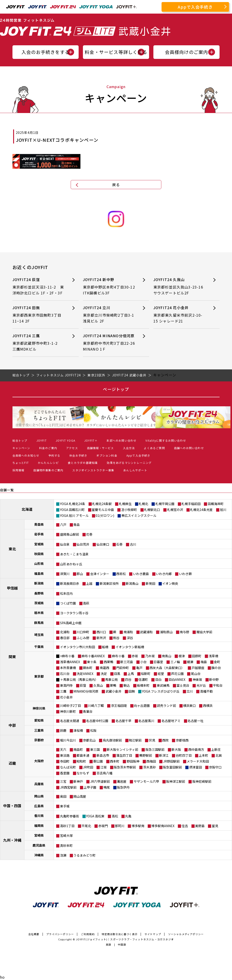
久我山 (98, 685)
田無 (132, 691)
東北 (12, 549)
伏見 (152, 740)
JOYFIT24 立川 (109, 314)
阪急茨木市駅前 (125, 767)
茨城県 (39, 603)
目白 (158, 679)
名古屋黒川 (146, 721)
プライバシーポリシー (60, 934)
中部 (12, 725)
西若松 (121, 574)
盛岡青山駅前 (70, 534)
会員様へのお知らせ (26, 455)
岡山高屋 (80, 796)
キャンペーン (21, 448)
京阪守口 (215, 767)
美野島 (200, 826)
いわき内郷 (164, 574)
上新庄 (216, 749)
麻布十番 (118, 656)
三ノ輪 (175, 662)
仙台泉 (65, 544)
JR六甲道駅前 (100, 781)
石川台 (65, 674)
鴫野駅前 (146, 755)
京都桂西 (182, 740)
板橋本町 (143, 685)
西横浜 (208, 706)
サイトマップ (153, 934)
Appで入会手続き (195, 7)
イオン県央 (170, 583)
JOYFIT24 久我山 (180, 286)
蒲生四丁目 (124, 755)
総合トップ (20, 440)
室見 (215, 826)
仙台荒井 (83, 544)
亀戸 (139, 668)
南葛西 (104, 668)
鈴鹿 (63, 730)
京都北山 (89, 740)
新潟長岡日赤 (70, 583)
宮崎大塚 (66, 836)
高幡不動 (206, 691)
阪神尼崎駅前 (202, 781)
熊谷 (116, 638)
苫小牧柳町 (129, 510)
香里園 (65, 773)
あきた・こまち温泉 (74, 554)
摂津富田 (196, 767)
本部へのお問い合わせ (121, 440)
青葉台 (88, 711)
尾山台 (196, 674)
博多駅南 (138, 826)
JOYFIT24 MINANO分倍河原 (111, 343)
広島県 (39, 806)
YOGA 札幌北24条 (73, 504)
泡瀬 (63, 855)
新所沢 (101, 638)
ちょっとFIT (21, 463)
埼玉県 (39, 635)
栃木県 (39, 613)
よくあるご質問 (154, 448)
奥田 (63, 796)
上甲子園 (90, 787)
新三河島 (127, 662)
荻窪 (83, 685)
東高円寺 (66, 685)
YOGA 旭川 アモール (74, 515)
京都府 (39, 740)
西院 (165, 740)
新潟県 (39, 583)
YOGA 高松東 (95, 816)
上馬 (131, 674)
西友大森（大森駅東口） (167, 668)
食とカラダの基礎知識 (83, 463)
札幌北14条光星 (201, 510)
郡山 (80, 574)
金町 (217, 662)
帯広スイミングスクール (139, 515)
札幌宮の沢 (175, 510)
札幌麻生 (125, 504)
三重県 (39, 730)
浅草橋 (213, 656)
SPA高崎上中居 (71, 623)
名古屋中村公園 (97, 721)
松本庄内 (66, 593)
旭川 (223, 510)
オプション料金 (107, 455)
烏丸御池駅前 (112, 740)
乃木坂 (150, 656)
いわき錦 (185, 574)
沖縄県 (39, 855)
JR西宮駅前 (68, 787)
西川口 (101, 632)
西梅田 (151, 761)
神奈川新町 (68, 711)
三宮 (63, 781)
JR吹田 (88, 767)
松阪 (93, 730)
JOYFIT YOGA (65, 440)
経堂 (161, 674)
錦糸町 (88, 668)
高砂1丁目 (67, 826)
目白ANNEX (177, 679)
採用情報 (18, 470)
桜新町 (146, 674)
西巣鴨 (109, 662)
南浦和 (128, 632)
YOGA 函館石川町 (72, 510)
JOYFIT (42, 440)
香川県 (39, 816)
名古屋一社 (196, 721)
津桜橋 (78, 730)
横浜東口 (189, 706)
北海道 (27, 509)
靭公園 (98, 761)
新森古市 (103, 755)
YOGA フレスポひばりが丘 (161, 691)
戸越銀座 (198, 668)
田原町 (197, 656)
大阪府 (39, 761)
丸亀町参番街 (70, 816)
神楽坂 (197, 679)
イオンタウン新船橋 (130, 647)
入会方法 (129, 448)
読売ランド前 (167, 706)
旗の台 (216, 668)
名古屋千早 (123, 721)
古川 (133, 544)
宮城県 (39, 544)
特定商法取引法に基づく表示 (120, 934)
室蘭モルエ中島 (103, 510)
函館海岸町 (216, 504)
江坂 (104, 767)
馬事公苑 (111, 679)
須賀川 (65, 574)
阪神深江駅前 (176, 781)
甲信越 (12, 588)
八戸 (63, 525)
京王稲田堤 (119, 706)
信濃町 (143, 679)
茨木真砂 (150, 767)
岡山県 (39, 796)
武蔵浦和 (146, 632)
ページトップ (116, 389)
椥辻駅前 (135, 740)
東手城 (65, 806)
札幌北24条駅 (102, 504)
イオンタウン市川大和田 (77, 647)
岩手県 (39, 534)
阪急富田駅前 (172, 767)
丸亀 (128, 816)
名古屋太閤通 (70, 721)
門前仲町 (123, 668)
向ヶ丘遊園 (142, 706)
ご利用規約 (88, 934)
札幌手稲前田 (191, 504)
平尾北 (86, 826)
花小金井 (66, 697)
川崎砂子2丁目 (70, 706)
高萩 (86, 603)
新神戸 (78, 781)
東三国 (95, 749)
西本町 (115, 761)
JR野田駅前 (171, 761)
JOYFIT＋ (91, 440)
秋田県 (39, 554)
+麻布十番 (67, 656)
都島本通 (83, 755)
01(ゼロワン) (105, 515)
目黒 (117, 674)
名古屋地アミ (171, 721)
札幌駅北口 (152, 510)
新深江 (164, 755)
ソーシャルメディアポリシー (186, 934)
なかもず (83, 773)
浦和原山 (166, 632)
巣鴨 (113, 685)
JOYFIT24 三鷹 (39, 343)
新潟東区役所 (109, 583)
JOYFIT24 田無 (39, 314)
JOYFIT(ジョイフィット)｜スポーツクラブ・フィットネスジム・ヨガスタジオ (125, 939)
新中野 (214, 679)
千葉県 (39, 647)
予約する (54, 455)
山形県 (39, 563)
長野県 (39, 593)
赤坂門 (103, 826)
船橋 (105, 647)
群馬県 (39, 623)
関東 (12, 657)
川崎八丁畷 (96, 706)
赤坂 (135, 656)
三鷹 (63, 691)
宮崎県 (39, 835)
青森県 (39, 524)
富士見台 (183, 685)
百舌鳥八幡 (104, 773)
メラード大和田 (198, 761)
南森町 (78, 749)
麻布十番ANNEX (93, 656)
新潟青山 (132, 583)
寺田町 (65, 761)
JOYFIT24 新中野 (109, 286)
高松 (115, 816)
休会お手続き (78, 455)
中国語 (122, 944)
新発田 (150, 583)
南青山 (167, 656)
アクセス (72, 448)
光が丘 (201, 685)
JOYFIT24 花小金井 (180, 314)
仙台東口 (103, 544)
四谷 (128, 679)
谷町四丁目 (184, 755)
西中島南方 (196, 749)
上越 (89, 583)
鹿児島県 (39, 845)
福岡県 (39, 826)
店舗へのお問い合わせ (189, 448)
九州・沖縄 (12, 840)
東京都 (39, 676)
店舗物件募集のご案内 (48, 470)
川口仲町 (83, 632)
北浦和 (65, 632)
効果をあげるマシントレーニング (129, 463)
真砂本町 (66, 845)
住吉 (185, 826)
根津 (182, 656)
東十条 (92, 662)
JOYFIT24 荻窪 (39, 286)
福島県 (39, 573)
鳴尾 (107, 787)
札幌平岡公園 (165, 504)
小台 (143, 662)
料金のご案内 (48, 448)
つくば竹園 (68, 603)
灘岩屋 (122, 781)
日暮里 (158, 662)
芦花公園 (177, 674)
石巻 (119, 544)
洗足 (104, 674)
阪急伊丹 (123, 787)
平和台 (218, 685)
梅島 (204, 662)
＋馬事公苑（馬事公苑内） (79, 679)
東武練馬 (163, 685)
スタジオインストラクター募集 (93, 470)
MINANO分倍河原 (86, 691)
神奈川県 (39, 708)
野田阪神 (133, 761)
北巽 (219, 755)
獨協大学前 (204, 632)
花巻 (89, 534)
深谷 (130, 638)
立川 (190, 691)
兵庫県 (39, 784)
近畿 (12, 763)
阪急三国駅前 (155, 749)
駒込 (127, 685)
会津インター (100, 574)
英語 (109, 944)
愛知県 (39, 720)
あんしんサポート (135, 470)
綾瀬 (190, 662)
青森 (77, 525)
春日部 (65, 638)
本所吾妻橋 (68, 668)
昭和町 (81, 761)
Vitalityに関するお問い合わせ (166, 440)
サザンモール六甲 (146, 781)
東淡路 (65, 755)
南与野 (184, 632)
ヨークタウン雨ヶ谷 (74, 613)
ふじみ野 (83, 638)
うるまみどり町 (85, 855)
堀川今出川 (68, 740)
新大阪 (176, 749)
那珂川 (120, 826)
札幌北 (143, 504)
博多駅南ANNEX (163, 826)
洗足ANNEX (85, 674)
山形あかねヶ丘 (71, 564)
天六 (63, 749)
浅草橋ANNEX (70, 662)
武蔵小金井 (114, 691)
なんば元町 (68, 767)
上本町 (203, 755)
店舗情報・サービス (100, 448)
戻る (116, 185)
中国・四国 (12, 806)
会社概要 (34, 934)
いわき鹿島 (141, 574)
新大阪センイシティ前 (122, 749)
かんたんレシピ (48, 463)
